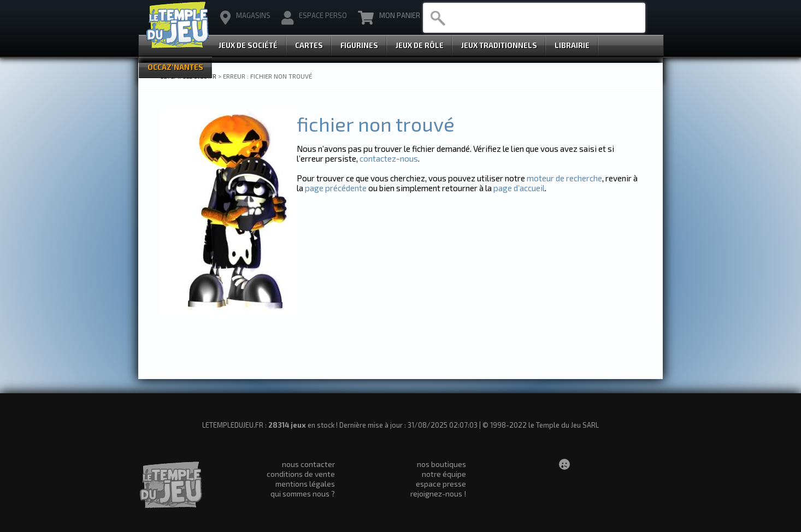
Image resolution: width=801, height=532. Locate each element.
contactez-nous (389, 158)
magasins (245, 18)
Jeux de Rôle (420, 45)
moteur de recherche (564, 178)
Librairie (572, 45)
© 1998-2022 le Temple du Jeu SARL (541, 425)
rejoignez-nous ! (438, 493)
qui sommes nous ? (303, 493)
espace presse (441, 484)
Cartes (309, 45)
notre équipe (444, 474)
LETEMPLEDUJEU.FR (188, 76)
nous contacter (308, 464)
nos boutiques (441, 464)
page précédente (336, 188)
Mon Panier (389, 18)
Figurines (359, 45)
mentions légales (305, 484)
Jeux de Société (248, 45)
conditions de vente (301, 474)
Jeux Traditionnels (499, 45)
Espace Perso (314, 18)
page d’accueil (519, 188)
